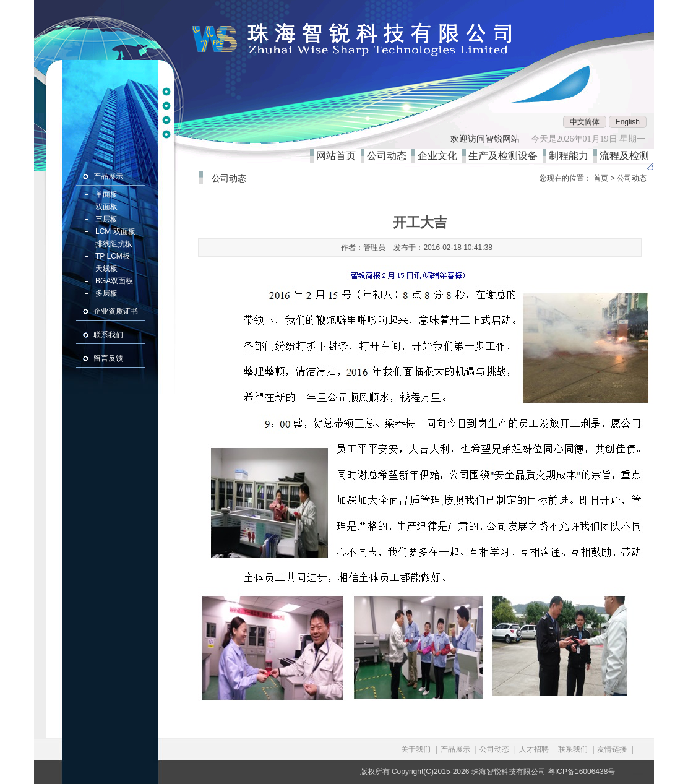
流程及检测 (627, 156)
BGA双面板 (114, 281)
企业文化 (440, 156)
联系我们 (108, 335)
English (628, 122)
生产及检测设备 (505, 156)
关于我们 (416, 749)
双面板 (106, 207)
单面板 (106, 194)
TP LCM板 (113, 256)
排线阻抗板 (114, 244)
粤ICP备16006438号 (581, 772)
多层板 (106, 293)
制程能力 (571, 156)
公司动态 (389, 156)
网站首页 (338, 156)
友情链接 (612, 749)
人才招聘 (534, 749)
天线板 (106, 269)
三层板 (106, 219)
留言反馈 (108, 358)
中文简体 (585, 122)
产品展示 (108, 176)
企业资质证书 (116, 311)
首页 (601, 178)
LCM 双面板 (115, 231)
